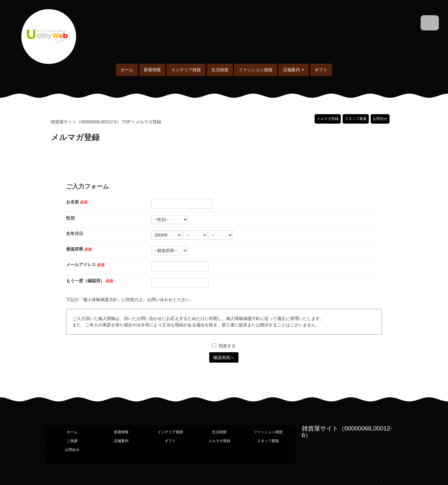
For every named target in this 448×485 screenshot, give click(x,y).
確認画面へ (224, 357)
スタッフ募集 (356, 119)
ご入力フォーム (87, 186)
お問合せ (380, 119)
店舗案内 (121, 441)
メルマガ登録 (328, 119)
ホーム (127, 70)
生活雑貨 (220, 70)
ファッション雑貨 (256, 70)
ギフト (321, 70)
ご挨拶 (72, 441)
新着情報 (152, 70)
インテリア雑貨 (186, 70)
